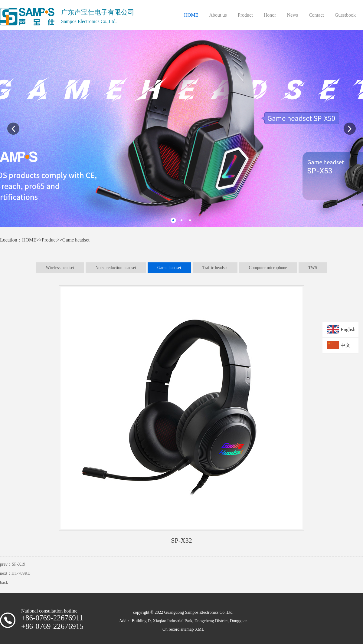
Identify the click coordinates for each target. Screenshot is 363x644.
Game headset (76, 240)
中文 (345, 345)
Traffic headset (215, 268)
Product (49, 240)
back (4, 582)
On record (172, 629)
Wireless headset (60, 268)
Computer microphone (268, 268)
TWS (313, 268)
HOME (29, 240)
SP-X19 (18, 564)
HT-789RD (21, 573)
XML (199, 629)
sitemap (187, 629)
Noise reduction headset (116, 268)
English (348, 329)
